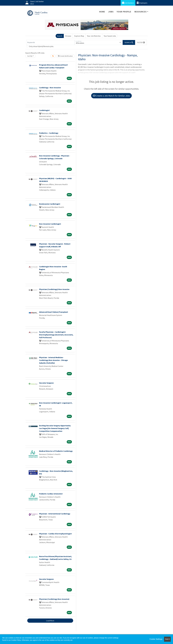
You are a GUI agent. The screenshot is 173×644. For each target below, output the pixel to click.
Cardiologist (44, 110)
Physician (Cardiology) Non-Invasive (54, 289)
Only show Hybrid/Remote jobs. (41, 46)
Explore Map (79, 36)
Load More (50, 621)
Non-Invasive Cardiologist (50, 224)
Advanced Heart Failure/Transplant (54, 312)
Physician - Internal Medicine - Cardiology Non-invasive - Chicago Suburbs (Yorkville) (53, 360)
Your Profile (124, 12)
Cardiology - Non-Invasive (50, 88)
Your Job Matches (94, 36)
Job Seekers (128, 3)
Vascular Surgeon (46, 383)
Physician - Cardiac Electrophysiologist (55, 534)
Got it (167, 639)
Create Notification (65, 56)
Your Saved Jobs (110, 36)
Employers (142, 3)
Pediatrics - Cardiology (49, 133)
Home (102, 12)
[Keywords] (50, 42)
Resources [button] (140, 12)
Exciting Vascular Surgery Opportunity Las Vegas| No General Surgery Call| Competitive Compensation (55, 428)
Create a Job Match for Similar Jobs (111, 96)
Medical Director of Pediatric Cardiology (56, 451)
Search (60, 36)
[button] (141, 42)
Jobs (111, 12)
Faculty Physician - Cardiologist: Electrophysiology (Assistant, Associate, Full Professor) (56, 335)
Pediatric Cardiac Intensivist (51, 494)
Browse (68, 36)
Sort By (30, 56)
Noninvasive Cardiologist (50, 204)
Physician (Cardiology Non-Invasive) (54, 599)
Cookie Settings (156, 639)
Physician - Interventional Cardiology (55, 514)
